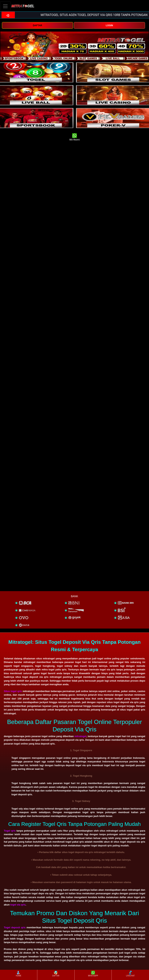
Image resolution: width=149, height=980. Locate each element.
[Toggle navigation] (5, 6)
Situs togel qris (13, 691)
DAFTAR (37, 25)
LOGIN (109, 25)
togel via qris (18, 905)
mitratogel (80, 736)
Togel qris (10, 831)
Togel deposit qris (15, 927)
